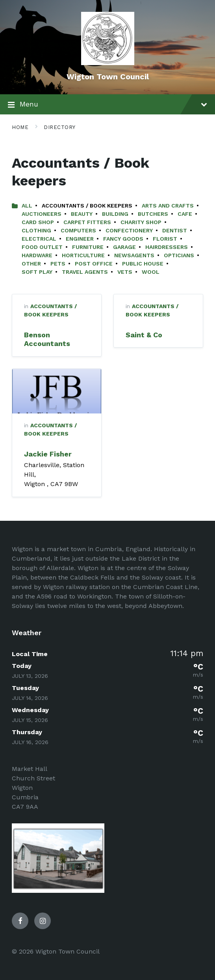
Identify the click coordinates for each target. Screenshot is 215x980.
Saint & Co (144, 335)
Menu (107, 105)
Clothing (36, 230)
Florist (165, 239)
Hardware (37, 255)
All (27, 206)
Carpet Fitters (87, 222)
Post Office (94, 264)
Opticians (179, 255)
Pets (58, 264)
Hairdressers (167, 247)
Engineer (80, 239)
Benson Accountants (47, 339)
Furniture (88, 247)
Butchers (153, 214)
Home (20, 127)
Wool (151, 272)
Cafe (185, 214)
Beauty (82, 214)
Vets (125, 272)
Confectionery (129, 230)
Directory (60, 127)
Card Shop (38, 222)
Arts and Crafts (168, 206)
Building (115, 214)
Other (31, 264)
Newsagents (134, 255)
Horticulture (83, 255)
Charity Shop (141, 222)
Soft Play (37, 272)
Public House (143, 264)
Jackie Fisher (48, 454)
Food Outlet (42, 247)
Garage (124, 247)
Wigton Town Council (108, 77)
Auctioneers (42, 214)
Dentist (175, 230)
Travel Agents (85, 272)
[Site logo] (108, 63)
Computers (78, 230)
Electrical (39, 239)
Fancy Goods (123, 239)
